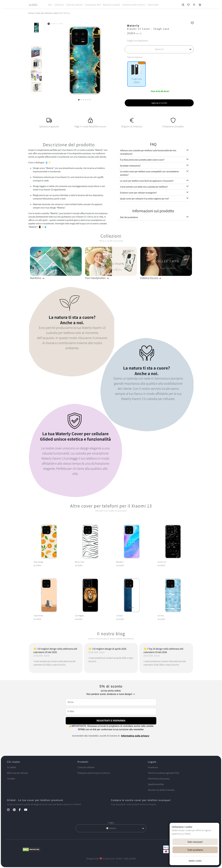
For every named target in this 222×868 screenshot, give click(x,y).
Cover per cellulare (74, 5)
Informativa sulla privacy (135, 736)
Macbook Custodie (111, 5)
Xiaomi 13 (58, 13)
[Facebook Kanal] (21, 810)
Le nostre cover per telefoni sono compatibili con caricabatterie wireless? (149, 173)
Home (31, 13)
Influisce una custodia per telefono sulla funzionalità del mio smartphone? (148, 152)
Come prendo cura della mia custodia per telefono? (144, 187)
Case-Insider (153, 5)
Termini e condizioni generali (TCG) (164, 773)
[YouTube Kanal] (27, 810)
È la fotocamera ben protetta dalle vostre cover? (142, 160)
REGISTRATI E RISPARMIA (111, 721)
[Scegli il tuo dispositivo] (159, 49)
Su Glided (11, 767)
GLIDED (33, 5)
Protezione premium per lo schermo (94, 773)
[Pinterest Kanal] (16, 810)
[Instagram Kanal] (10, 810)
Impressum (153, 767)
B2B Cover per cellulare (18, 773)
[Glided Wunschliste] (183, 5)
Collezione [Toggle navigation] (59, 5)
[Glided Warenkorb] (200, 5)
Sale (50, 5)
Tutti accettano (195, 850)
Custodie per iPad (93, 5)
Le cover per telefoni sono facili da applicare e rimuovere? (147, 181)
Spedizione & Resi (156, 784)
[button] (79, 100)
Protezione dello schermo (134, 5)
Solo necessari (195, 842)
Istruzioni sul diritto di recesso (161, 790)
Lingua (111, 823)
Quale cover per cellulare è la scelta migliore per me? (145, 199)
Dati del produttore (129, 217)
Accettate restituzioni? (130, 166)
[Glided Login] (194, 5)
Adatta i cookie (195, 861)
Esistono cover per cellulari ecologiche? (138, 193)
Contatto (11, 779)
